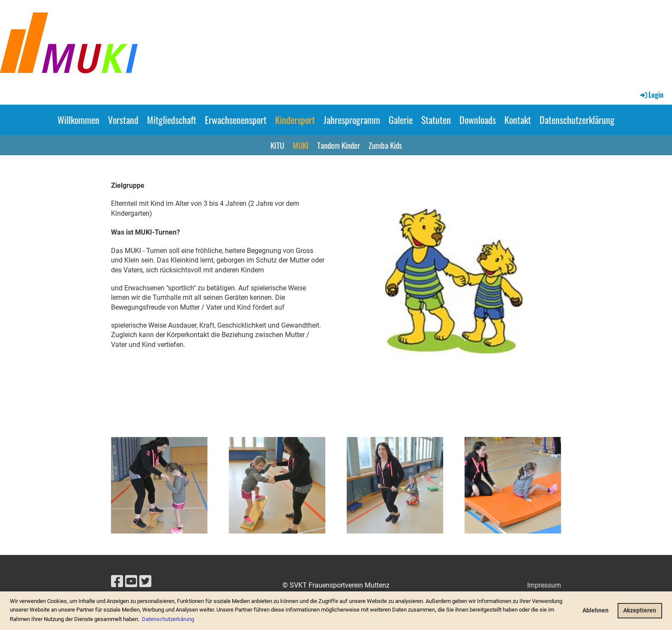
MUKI (301, 145)
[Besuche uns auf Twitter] (145, 582)
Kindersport (295, 120)
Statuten (436, 120)
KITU (277, 145)
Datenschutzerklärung (577, 120)
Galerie (401, 120)
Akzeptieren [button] (640, 610)
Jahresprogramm (352, 120)
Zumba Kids (385, 145)
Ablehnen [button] (595, 610)
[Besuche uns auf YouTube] (131, 582)
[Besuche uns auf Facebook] (117, 582)
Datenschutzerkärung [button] (168, 619)
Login (651, 95)
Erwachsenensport (236, 120)
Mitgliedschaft (172, 120)
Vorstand (123, 120)
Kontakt (518, 120)
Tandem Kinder (339, 145)
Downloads (478, 120)
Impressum (544, 585)
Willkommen (78, 120)
